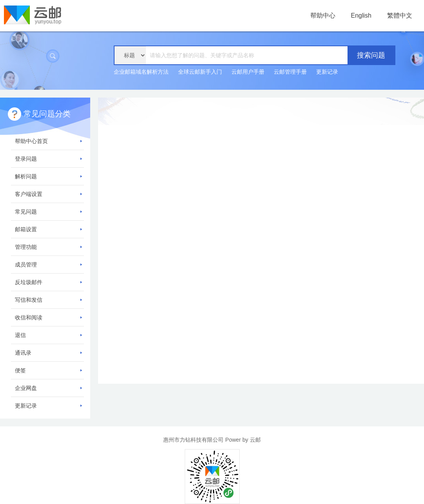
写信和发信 (48, 300)
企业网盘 (48, 388)
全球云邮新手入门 (200, 72)
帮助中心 (323, 15)
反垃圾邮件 (48, 282)
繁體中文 (400, 15)
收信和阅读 (48, 317)
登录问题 (48, 159)
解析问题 (48, 176)
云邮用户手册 (248, 72)
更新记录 (327, 72)
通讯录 (48, 353)
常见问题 (48, 212)
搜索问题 (371, 55)
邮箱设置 (48, 229)
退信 (48, 335)
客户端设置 (48, 194)
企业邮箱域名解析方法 (141, 72)
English (361, 15)
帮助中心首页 (48, 141)
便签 (48, 370)
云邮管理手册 (290, 72)
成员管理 (48, 265)
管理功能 (48, 247)
